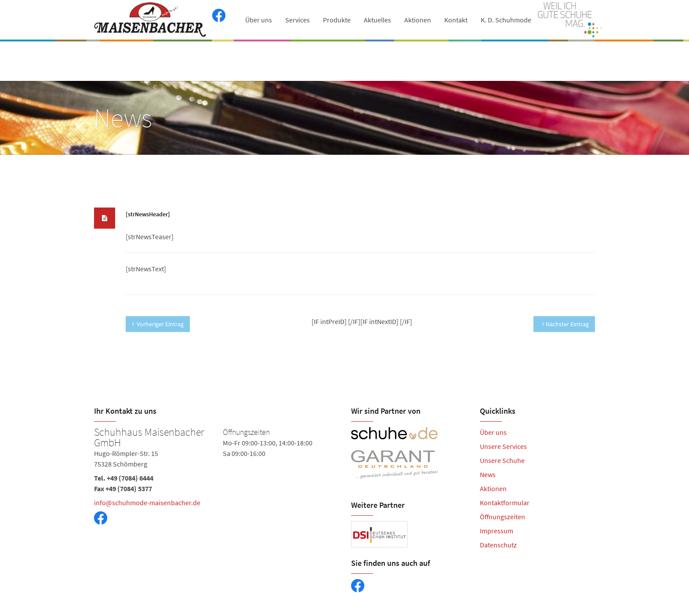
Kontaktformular (505, 503)
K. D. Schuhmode (506, 20)
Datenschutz (498, 545)
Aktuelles (377, 20)
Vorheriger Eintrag (158, 324)
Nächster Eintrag (566, 324)
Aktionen (418, 20)
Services (297, 20)
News (488, 474)
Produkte (337, 20)
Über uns (259, 20)
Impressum (497, 531)
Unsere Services (503, 446)
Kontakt (456, 20)
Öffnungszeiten (502, 517)
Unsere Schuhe (502, 460)
